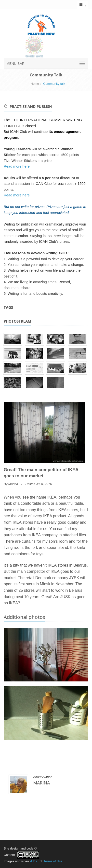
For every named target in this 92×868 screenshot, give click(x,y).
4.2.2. (34, 861)
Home (35, 84)
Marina (13, 484)
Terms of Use (53, 861)
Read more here (17, 166)
